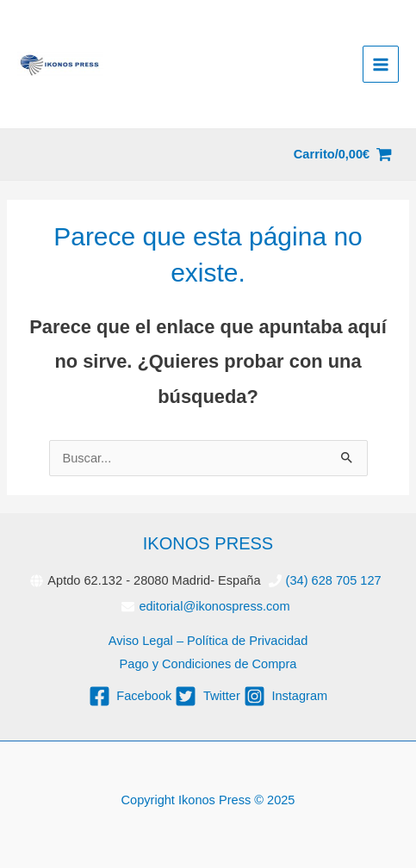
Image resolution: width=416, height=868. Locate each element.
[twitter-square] (207, 696)
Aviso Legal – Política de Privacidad (208, 641)
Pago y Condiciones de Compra (208, 664)
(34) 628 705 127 (334, 580)
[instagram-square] (286, 696)
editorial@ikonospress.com (214, 606)
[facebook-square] (130, 696)
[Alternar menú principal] (381, 64)
